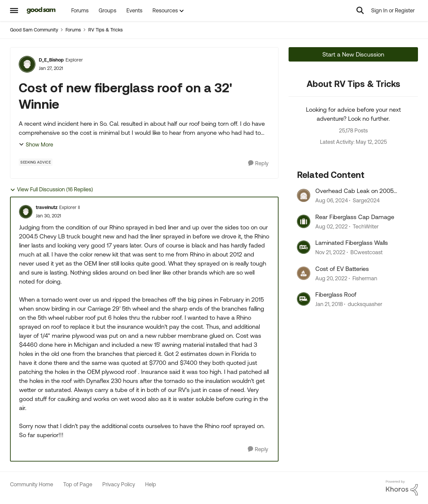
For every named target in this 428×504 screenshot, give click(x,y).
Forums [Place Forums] (73, 30)
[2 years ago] (332, 201)
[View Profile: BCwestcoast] (304, 247)
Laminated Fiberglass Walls (352, 243)
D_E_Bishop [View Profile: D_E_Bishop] (51, 60)
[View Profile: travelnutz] (26, 212)
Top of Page (78, 484)
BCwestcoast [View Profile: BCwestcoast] (366, 253)
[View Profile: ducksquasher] (304, 299)
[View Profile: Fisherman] (304, 273)
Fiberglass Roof (336, 294)
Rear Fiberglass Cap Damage (355, 217)
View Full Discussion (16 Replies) (51, 189)
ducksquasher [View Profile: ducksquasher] (365, 304)
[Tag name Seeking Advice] (36, 162)
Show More (36, 144)
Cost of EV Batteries (342, 269)
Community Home (32, 484)
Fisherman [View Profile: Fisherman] (365, 278)
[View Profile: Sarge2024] (304, 195)
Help (151, 484)
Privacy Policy (119, 484)
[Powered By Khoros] (402, 488)
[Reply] (258, 163)
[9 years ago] (329, 304)
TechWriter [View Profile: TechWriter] (366, 226)
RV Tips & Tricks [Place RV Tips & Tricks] (105, 30)
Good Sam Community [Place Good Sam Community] (34, 30)
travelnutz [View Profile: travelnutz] (47, 207)
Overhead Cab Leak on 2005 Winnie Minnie (354, 191)
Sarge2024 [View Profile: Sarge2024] (366, 201)
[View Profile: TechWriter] (304, 221)
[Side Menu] (14, 10)
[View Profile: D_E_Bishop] (27, 64)
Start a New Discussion (353, 54)
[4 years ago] (332, 226)
